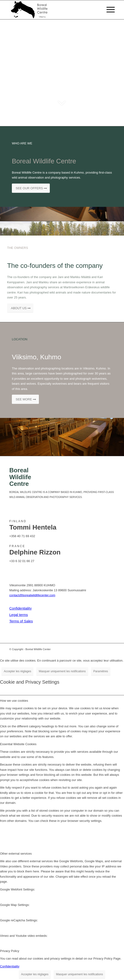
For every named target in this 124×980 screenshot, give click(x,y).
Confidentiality (20, 608)
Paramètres (101, 671)
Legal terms (18, 615)
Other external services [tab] (16, 854)
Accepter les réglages (17, 671)
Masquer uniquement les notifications (62, 671)
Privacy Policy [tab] (10, 951)
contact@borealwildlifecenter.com (32, 595)
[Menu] (108, 10)
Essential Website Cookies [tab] (18, 744)
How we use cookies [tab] (14, 701)
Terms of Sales (21, 621)
